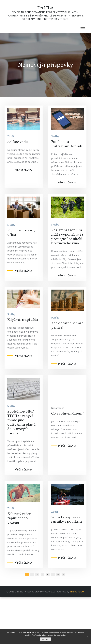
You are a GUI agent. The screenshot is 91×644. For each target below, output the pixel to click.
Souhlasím (45, 639)
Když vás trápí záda (23, 320)
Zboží (11, 136)
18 (58, 575)
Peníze (55, 318)
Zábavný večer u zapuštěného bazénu (20, 518)
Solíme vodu (18, 142)
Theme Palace (77, 592)
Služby (55, 136)
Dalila (45, 8)
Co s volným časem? (67, 413)
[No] (87, 636)
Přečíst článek (23, 170)
